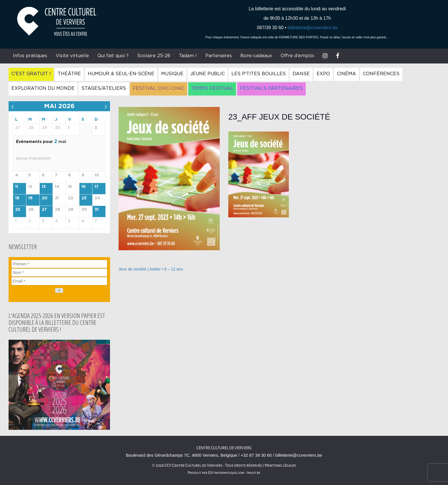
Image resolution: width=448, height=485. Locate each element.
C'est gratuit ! (31, 74)
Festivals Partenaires (271, 88)
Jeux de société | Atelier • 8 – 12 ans (151, 269)
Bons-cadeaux (256, 56)
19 (30, 198)
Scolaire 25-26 (154, 56)
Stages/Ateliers (104, 88)
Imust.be (254, 473)
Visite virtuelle (72, 56)
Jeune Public (208, 74)
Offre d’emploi (297, 56)
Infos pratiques (30, 56)
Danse (301, 74)
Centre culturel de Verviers (224, 448)
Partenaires (219, 56)
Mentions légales (280, 465)
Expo (323, 74)
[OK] (59, 290)
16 (84, 187)
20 (45, 198)
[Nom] (59, 273)
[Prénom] (59, 264)
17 (97, 187)
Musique (172, 74)
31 (97, 210)
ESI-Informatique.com (226, 473)
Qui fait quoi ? (113, 56)
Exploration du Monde (43, 88)
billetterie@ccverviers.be (313, 28)
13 (44, 187)
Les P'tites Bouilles (259, 74)
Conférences (381, 74)
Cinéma (346, 74)
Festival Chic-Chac (159, 88)
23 (84, 198)
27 (44, 210)
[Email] (59, 281)
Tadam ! (188, 56)
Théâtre (69, 74)
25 (18, 210)
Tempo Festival (212, 88)
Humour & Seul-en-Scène (121, 74)
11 (17, 187)
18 (17, 198)
